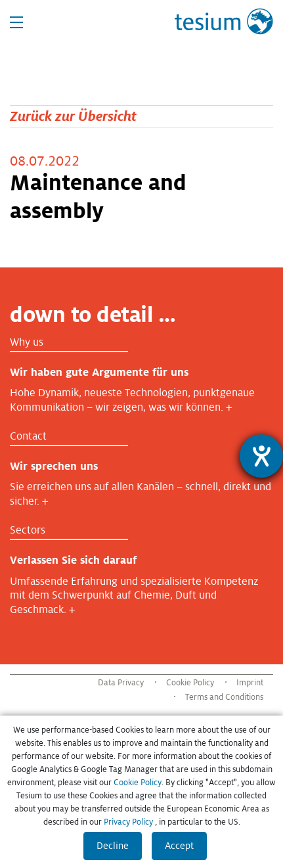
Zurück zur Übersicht (73, 116)
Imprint (250, 683)
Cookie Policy (190, 683)
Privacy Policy (128, 822)
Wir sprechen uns (54, 466)
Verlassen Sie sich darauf (73, 560)
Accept (179, 846)
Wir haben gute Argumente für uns (99, 372)
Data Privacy (121, 683)
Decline (113, 846)
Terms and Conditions (224, 697)
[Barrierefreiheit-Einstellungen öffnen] (261, 456)
